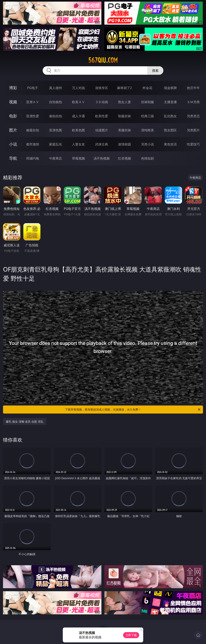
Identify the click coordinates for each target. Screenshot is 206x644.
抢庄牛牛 (193, 88)
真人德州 (56, 88)
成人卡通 (78, 116)
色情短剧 (147, 158)
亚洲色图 (56, 130)
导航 (13, 158)
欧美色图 (78, 130)
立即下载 (131, 635)
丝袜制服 (147, 102)
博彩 (13, 88)
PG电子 (32, 88)
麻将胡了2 (124, 88)
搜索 (155, 71)
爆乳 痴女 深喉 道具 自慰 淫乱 (25, 422)
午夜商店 (56, 158)
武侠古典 (102, 144)
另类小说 (147, 144)
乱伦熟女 (170, 116)
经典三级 (147, 116)
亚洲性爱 (33, 116)
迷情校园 (125, 144)
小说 (13, 144)
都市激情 (33, 144)
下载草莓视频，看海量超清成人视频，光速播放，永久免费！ (133, 410)
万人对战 (78, 88)
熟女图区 (170, 130)
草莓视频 (78, 158)
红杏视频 (125, 158)
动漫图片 (102, 130)
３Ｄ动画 (102, 102)
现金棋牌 (170, 88)
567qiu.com (103, 60)
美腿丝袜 (125, 130)
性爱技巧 (193, 144)
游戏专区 (102, 88)
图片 (13, 130)
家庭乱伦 (56, 144)
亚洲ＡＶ (33, 102)
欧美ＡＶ (78, 102)
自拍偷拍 (56, 102)
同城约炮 (33, 158)
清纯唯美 (147, 130)
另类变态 (193, 116)
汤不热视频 (102, 158)
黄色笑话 (170, 144)
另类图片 (193, 130)
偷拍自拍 (56, 116)
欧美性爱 (102, 116)
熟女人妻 (125, 102)
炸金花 (147, 88)
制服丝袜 (125, 116)
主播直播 (170, 102)
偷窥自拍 (33, 130)
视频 (13, 102)
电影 (13, 116)
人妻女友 (78, 144)
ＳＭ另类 (193, 102)
